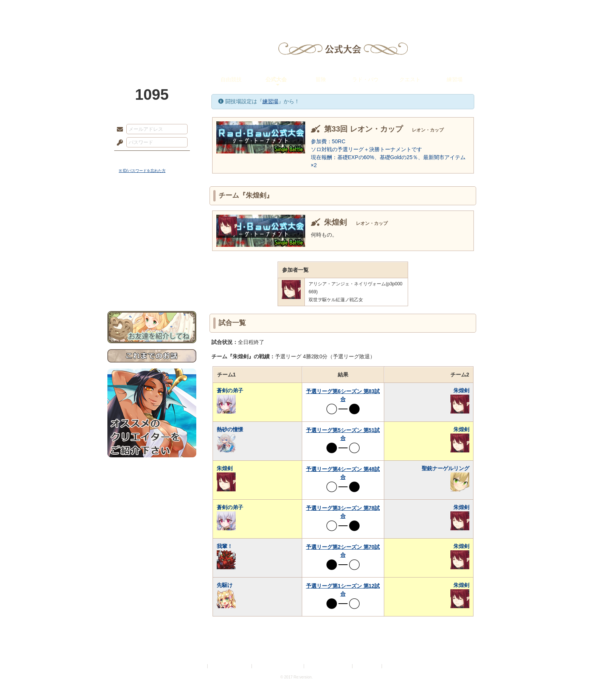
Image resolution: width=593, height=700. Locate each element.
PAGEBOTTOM (574, 679)
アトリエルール (152, 253)
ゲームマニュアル (152, 233)
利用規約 (197, 666)
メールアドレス (118, 130)
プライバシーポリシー (230, 666)
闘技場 (458, 9)
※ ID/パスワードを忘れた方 (142, 171)
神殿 (189, 9)
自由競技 (231, 79)
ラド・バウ (365, 79)
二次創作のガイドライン (329, 666)
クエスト (410, 79)
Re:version (395, 666)
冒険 (321, 79)
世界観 (152, 206)
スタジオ (350, 9)
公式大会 (276, 79)
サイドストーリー (152, 219)
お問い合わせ (152, 287)
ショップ (404, 9)
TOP (135, 9)
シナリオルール (152, 244)
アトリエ (296, 9)
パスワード (118, 143)
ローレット (243, 9)
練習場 (455, 79)
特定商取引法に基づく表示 (278, 666)
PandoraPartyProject (152, 42)
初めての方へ (152, 274)
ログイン (134, 158)
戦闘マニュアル (152, 263)
